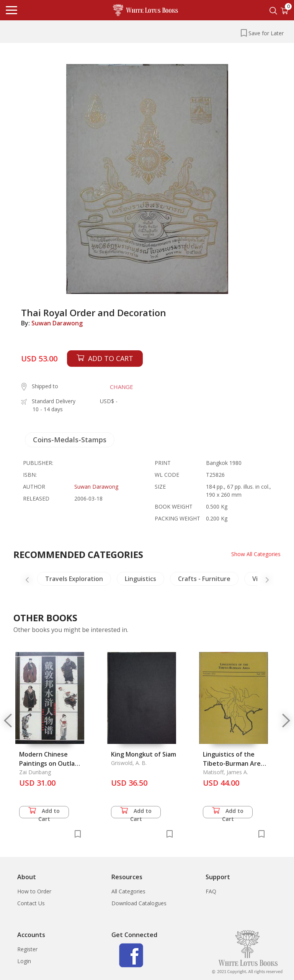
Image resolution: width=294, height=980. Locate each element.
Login (24, 961)
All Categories (128, 891)
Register (27, 949)
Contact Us (31, 903)
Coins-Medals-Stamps (70, 440)
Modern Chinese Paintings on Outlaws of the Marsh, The (51, 763)
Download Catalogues (139, 903)
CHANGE (122, 387)
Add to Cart (44, 813)
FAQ (211, 891)
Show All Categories (256, 554)
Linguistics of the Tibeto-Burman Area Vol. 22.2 (234, 763)
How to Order (34, 891)
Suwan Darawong (57, 323)
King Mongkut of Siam (144, 754)
